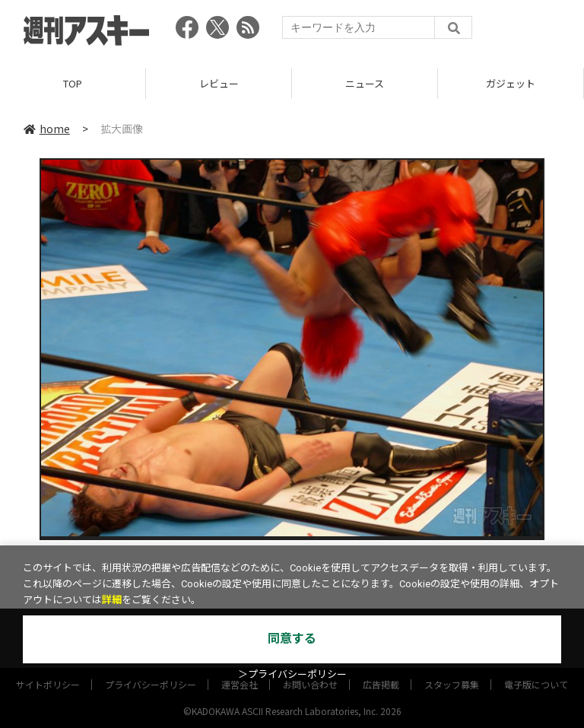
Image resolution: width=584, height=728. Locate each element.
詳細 (112, 600)
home (47, 129)
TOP (73, 83)
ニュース (365, 83)
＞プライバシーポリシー (292, 674)
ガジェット (511, 83)
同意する (292, 639)
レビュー (219, 83)
